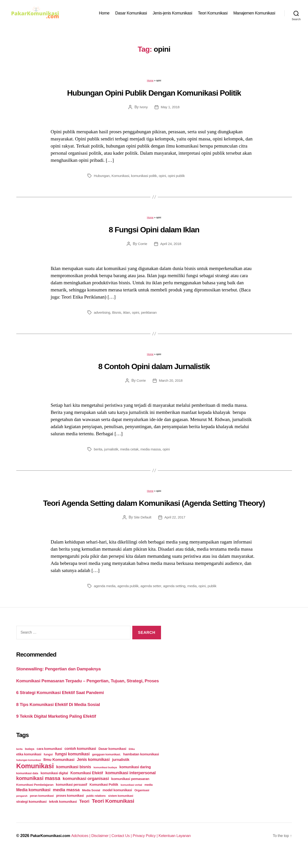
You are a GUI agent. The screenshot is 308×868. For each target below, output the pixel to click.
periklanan (151, 315)
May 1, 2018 (170, 109)
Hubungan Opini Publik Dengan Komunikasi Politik (154, 95)
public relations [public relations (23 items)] (96, 811)
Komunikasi (122, 178)
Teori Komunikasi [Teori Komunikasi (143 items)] (113, 816)
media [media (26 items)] (148, 800)
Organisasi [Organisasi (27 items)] (142, 805)
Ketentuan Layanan (187, 851)
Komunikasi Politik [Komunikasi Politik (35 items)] (104, 800)
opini (165, 178)
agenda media (105, 588)
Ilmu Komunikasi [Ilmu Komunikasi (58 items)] (59, 775)
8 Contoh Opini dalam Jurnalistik (154, 369)
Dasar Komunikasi (131, 14)
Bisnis (117, 315)
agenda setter (153, 588)
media (196, 588)
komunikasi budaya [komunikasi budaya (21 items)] (105, 783)
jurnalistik (112, 451)
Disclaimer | (107, 851)
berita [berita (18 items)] (19, 764)
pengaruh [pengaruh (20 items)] (22, 811)
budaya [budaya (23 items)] (29, 764)
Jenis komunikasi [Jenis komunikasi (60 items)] (93, 775)
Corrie (142, 246)
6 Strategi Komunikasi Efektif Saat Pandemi (65, 707)
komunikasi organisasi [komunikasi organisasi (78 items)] (86, 794)
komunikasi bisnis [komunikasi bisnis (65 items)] (74, 782)
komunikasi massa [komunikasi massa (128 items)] (38, 793)
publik (99, 594)
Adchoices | (86, 851)
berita (98, 451)
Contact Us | (130, 851)
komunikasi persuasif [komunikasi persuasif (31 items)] (71, 800)
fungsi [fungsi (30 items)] (48, 770)
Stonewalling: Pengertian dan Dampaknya (63, 676)
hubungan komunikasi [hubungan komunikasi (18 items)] (29, 775)
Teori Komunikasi (213, 14)
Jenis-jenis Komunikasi (172, 14)
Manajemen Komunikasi (254, 14)
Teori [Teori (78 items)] (84, 816)
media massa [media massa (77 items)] (66, 805)
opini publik (179, 178)
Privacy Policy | (155, 851)
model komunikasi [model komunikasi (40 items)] (117, 805)
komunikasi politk (146, 178)
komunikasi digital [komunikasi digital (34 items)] (54, 788)
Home (104, 14)
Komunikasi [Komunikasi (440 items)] (35, 781)
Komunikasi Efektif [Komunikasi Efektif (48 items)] (87, 788)
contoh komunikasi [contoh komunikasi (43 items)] (80, 764)
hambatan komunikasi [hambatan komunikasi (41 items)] (141, 769)
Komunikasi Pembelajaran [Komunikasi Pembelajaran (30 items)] (35, 800)
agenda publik (129, 588)
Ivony (143, 109)
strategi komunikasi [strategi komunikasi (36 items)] (31, 817)
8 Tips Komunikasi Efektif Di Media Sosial (63, 719)
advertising (102, 315)
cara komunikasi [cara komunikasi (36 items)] (49, 764)
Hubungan (102, 178)
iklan (128, 315)
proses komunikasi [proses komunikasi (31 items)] (70, 811)
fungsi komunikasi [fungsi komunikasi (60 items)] (72, 769)
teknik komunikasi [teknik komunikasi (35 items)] (63, 817)
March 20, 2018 (171, 383)
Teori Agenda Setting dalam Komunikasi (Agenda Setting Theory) (154, 505)
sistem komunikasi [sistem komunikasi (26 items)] (121, 811)
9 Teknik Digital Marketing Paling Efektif (61, 731)
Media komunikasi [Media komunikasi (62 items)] (33, 805)
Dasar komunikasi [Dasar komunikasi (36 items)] (112, 764)
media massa (153, 451)
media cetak (131, 451)
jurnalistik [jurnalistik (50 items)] (121, 775)
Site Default (142, 519)
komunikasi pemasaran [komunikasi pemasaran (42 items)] (130, 794)
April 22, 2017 (175, 519)
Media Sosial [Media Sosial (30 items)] (91, 805)
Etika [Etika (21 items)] (132, 764)
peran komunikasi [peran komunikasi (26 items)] (42, 811)
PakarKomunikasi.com (52, 851)
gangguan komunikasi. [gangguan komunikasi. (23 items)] (106, 770)
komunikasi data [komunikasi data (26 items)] (27, 788)
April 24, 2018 (171, 246)
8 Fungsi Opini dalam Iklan (154, 232)
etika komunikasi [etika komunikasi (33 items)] (29, 769)
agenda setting (177, 588)
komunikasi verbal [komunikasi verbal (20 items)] (131, 800)
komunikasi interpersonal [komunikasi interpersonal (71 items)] (131, 788)
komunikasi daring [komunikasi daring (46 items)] (135, 782)
